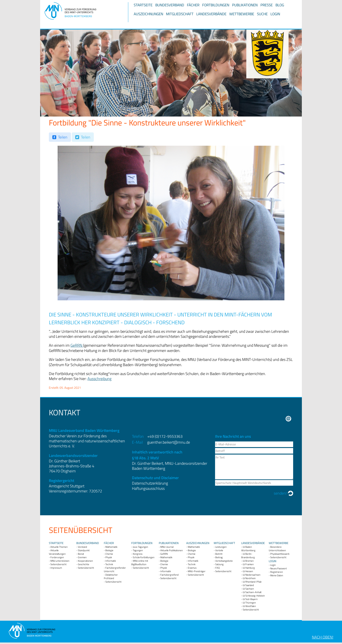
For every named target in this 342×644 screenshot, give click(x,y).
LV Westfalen (249, 606)
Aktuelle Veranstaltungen (57, 552)
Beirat (81, 554)
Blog (280, 5)
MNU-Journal (167, 547)
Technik (109, 564)
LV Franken (248, 564)
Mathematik (111, 547)
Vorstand (82, 547)
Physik (109, 557)
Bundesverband (170, 5)
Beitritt (219, 554)
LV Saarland (248, 585)
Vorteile (219, 550)
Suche (262, 14)
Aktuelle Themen (59, 547)
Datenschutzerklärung (150, 483)
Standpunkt (84, 550)
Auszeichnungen (148, 14)
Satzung (219, 564)
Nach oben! (323, 637)
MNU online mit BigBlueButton (140, 563)
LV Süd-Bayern (250, 599)
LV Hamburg (249, 568)
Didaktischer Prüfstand (111, 576)
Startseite (143, 5)
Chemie (109, 554)
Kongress (138, 554)
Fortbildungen (216, 5)
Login (275, 14)
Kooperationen (85, 561)
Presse (267, 5)
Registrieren (277, 572)
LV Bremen (248, 561)
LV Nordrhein (249, 578)
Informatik (111, 561)
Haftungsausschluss (148, 488)
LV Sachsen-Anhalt (252, 592)
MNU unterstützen (60, 561)
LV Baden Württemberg (248, 549)
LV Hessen (248, 571)
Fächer (193, 5)
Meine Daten (277, 575)
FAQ (217, 568)
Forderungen (57, 557)
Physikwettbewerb (280, 554)
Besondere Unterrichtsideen (277, 549)
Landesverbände (211, 14)
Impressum (56, 568)
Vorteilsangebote (224, 561)
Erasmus (192, 568)
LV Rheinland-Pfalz (252, 582)
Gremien (82, 557)
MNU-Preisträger (197, 571)
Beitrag (219, 557)
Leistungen (221, 547)
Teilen (63, 137)
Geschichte (84, 564)
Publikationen (245, 5)
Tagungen (138, 550)
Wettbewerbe (242, 14)
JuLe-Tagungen (140, 547)
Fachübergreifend (169, 575)
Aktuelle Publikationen (172, 550)
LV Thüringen (249, 603)
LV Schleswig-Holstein (254, 596)
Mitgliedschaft (180, 14)
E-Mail (288, 419)
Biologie (109, 550)
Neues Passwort (279, 568)
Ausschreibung (99, 379)
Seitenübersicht (58, 564)
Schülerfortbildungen (144, 557)
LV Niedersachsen (252, 575)
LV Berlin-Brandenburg (248, 556)
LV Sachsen (248, 589)
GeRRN (77, 345)
